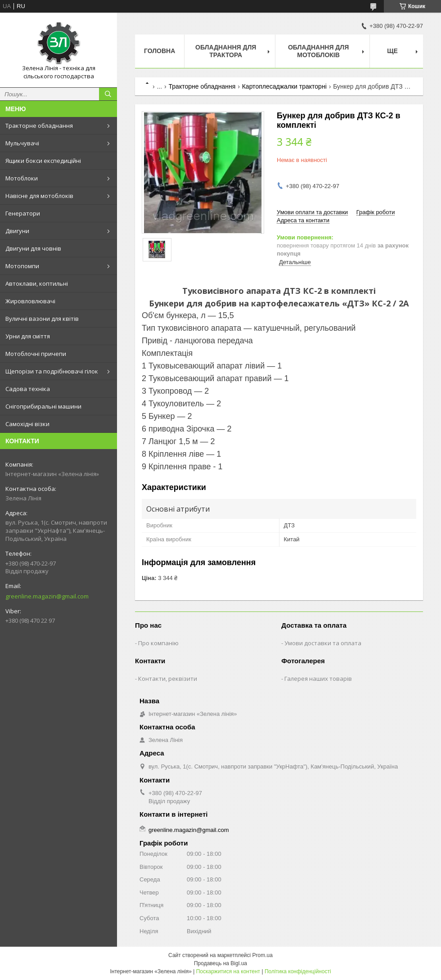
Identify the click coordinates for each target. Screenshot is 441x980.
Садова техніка (28, 389)
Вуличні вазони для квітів (42, 319)
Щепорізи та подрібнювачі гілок (52, 371)
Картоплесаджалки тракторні (284, 86)
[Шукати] (108, 94)
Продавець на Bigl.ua (220, 963)
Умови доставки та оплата (323, 643)
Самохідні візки (27, 424)
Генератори (23, 213)
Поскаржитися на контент (228, 971)
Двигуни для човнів (33, 248)
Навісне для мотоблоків (39, 196)
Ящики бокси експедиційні (43, 161)
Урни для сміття (28, 336)
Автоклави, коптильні (37, 283)
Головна (160, 51)
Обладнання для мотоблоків (318, 51)
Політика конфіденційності (298, 971)
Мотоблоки (22, 178)
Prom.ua (263, 955)
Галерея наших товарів (318, 679)
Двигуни (17, 231)
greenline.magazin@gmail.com (47, 596)
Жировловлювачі (30, 301)
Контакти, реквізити (168, 679)
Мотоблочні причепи (36, 354)
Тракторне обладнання (39, 126)
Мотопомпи (22, 266)
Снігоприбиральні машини (43, 406)
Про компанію (158, 643)
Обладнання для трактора (226, 51)
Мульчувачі (22, 143)
